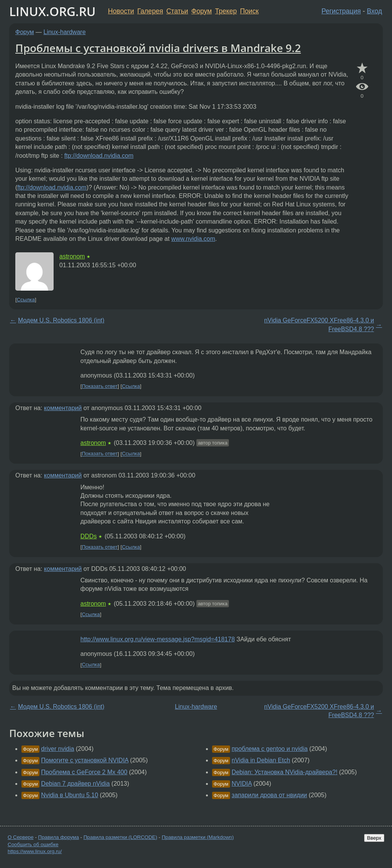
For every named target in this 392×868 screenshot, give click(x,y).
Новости (121, 11)
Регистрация (341, 11)
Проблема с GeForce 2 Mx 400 (84, 772)
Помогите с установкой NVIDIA (85, 760)
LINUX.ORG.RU (52, 11)
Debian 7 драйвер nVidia (75, 784)
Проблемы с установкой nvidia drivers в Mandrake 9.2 (158, 48)
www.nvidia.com (193, 239)
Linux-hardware (65, 32)
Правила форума (59, 837)
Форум (202, 11)
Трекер (226, 11)
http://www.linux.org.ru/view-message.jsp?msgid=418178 (158, 639)
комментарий (63, 408)
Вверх (374, 838)
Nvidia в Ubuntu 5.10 (69, 795)
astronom (72, 256)
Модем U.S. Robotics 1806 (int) (61, 320)
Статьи (177, 11)
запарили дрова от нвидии (269, 795)
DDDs (89, 536)
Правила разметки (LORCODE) (120, 837)
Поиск (249, 11)
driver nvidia (57, 749)
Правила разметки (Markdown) (198, 837)
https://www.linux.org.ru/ (35, 851)
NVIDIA (242, 784)
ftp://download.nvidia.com (99, 156)
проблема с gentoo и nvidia (270, 749)
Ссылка (26, 300)
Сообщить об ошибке (33, 844)
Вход (374, 11)
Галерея (150, 11)
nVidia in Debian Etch (261, 760)
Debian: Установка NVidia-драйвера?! (284, 772)
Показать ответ (100, 386)
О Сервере (21, 837)
